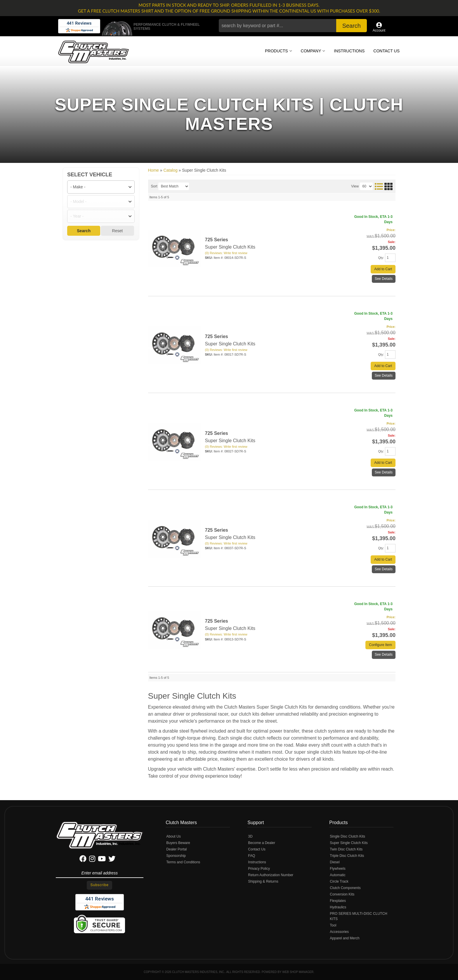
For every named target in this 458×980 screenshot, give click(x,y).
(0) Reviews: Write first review (226, 253)
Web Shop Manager (298, 972)
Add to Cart (383, 269)
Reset (118, 231)
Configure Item (380, 645)
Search (84, 231)
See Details (384, 279)
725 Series (217, 240)
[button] (293, 26)
